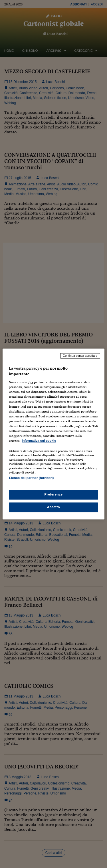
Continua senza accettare (80, 356)
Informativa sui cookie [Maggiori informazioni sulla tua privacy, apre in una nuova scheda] (39, 441)
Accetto (54, 507)
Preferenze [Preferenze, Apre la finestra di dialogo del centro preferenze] (54, 495)
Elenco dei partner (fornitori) (31, 478)
